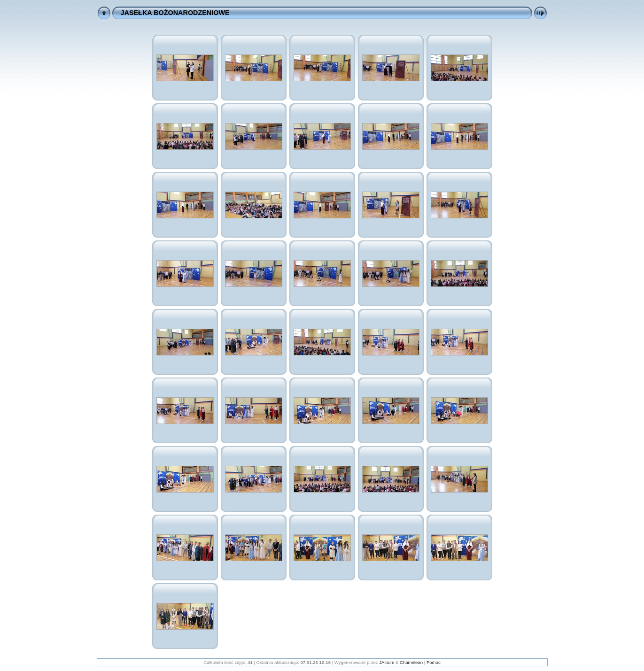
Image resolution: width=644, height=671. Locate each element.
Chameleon (411, 662)
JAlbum (387, 662)
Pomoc (434, 662)
